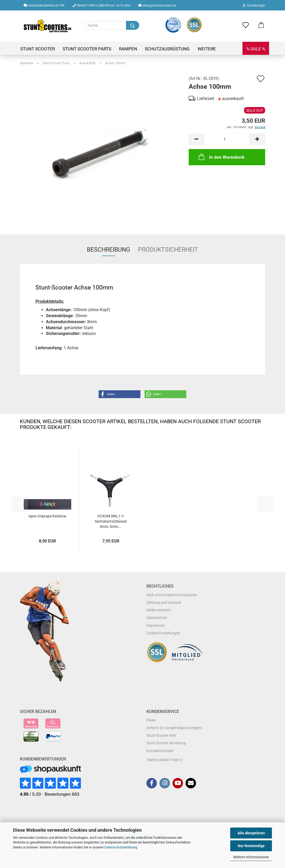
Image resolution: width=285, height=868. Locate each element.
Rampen (128, 49)
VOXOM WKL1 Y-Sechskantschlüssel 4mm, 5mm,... (111, 521)
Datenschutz (157, 618)
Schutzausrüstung (167, 49)
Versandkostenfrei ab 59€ (44, 5)
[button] (261, 25)
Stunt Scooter (38, 49)
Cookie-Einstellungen (163, 633)
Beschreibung (109, 250)
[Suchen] (133, 25)
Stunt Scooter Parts (87, 49)
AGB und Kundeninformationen (172, 595)
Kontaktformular (160, 751)
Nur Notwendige (251, 846)
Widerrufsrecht (159, 610)
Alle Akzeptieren (251, 833)
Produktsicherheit (168, 250)
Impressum (156, 625)
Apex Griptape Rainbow (47, 516)
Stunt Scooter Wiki (161, 735)
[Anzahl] (227, 139)
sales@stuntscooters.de (157, 5)
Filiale (151, 720)
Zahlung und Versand (164, 603)
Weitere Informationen (251, 857)
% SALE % (256, 49)
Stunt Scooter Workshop (166, 743)
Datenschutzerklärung (121, 847)
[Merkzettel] (246, 25)
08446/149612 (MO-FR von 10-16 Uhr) (102, 5)
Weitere (207, 49)
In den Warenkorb (221, 157)
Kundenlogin (254, 5)
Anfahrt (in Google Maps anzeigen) (174, 728)
